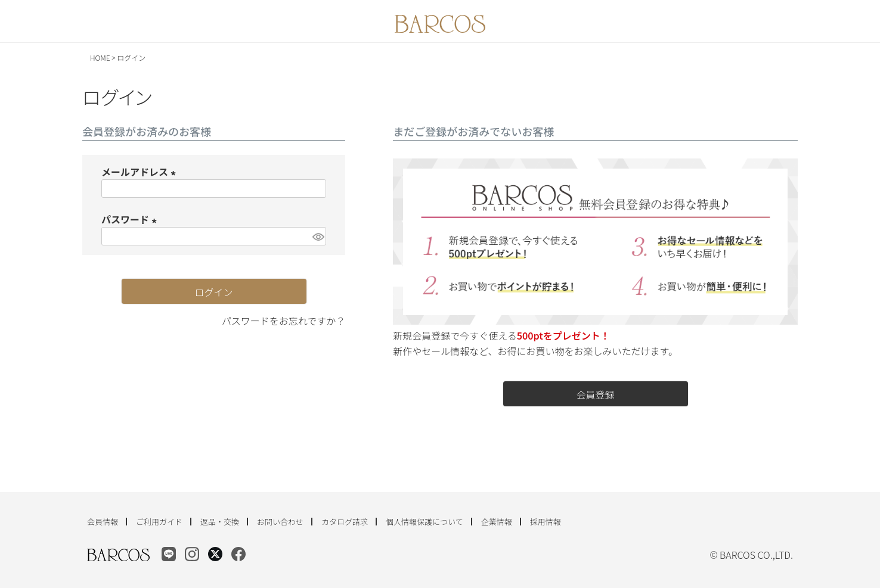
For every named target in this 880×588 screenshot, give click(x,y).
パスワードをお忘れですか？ (284, 321)
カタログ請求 (345, 522)
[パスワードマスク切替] (318, 236)
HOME (100, 57)
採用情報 (546, 522)
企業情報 (497, 522)
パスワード (131, 219)
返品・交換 (220, 522)
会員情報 (103, 522)
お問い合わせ (280, 522)
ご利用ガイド (159, 522)
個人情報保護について (424, 522)
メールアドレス (141, 172)
